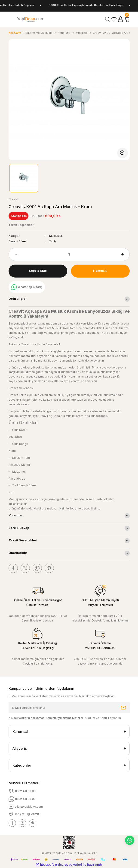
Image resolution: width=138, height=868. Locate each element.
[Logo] (31, 19)
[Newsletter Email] (69, 708)
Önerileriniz (18, 553)
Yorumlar (16, 515)
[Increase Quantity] (126, 254)
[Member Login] (120, 19)
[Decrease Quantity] (13, 254)
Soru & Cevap (19, 528)
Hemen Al (100, 271)
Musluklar (56, 236)
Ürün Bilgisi (17, 299)
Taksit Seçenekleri (23, 540)
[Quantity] (69, 254)
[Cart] (127, 19)
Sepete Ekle (38, 271)
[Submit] (123, 708)
